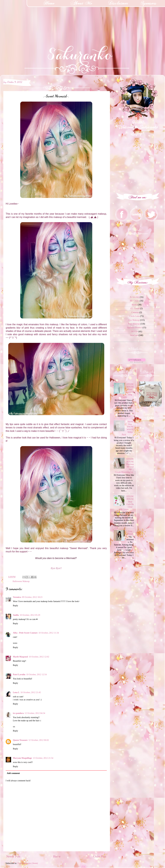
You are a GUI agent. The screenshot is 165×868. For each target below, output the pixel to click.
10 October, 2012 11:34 (49, 633)
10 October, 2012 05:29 (30, 615)
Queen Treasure (20, 740)
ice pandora (18, 713)
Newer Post (13, 856)
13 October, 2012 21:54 (43, 758)
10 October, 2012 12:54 (36, 674)
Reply (15, 606)
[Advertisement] (22, 19)
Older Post (100, 856)
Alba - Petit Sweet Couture (25, 633)
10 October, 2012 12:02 (39, 657)
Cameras (135, 312)
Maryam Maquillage (22, 758)
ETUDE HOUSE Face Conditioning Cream (127, 391)
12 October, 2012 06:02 (39, 740)
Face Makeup (134, 324)
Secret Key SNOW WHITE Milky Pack (128, 428)
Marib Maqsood (20, 657)
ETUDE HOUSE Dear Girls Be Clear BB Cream (127, 503)
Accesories (134, 297)
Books (134, 305)
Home (57, 856)
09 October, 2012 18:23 (32, 597)
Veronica (17, 597)
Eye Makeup (134, 320)
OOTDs (135, 331)
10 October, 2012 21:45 (31, 692)
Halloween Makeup (21, 581)
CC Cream (135, 308)
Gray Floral (130, 532)
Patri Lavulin (19, 674)
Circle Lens (134, 316)
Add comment (13, 773)
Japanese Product (135, 328)
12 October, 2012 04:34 (35, 713)
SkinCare (134, 335)
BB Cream (134, 301)
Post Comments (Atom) (28, 863)
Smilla (16, 615)
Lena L (16, 692)
